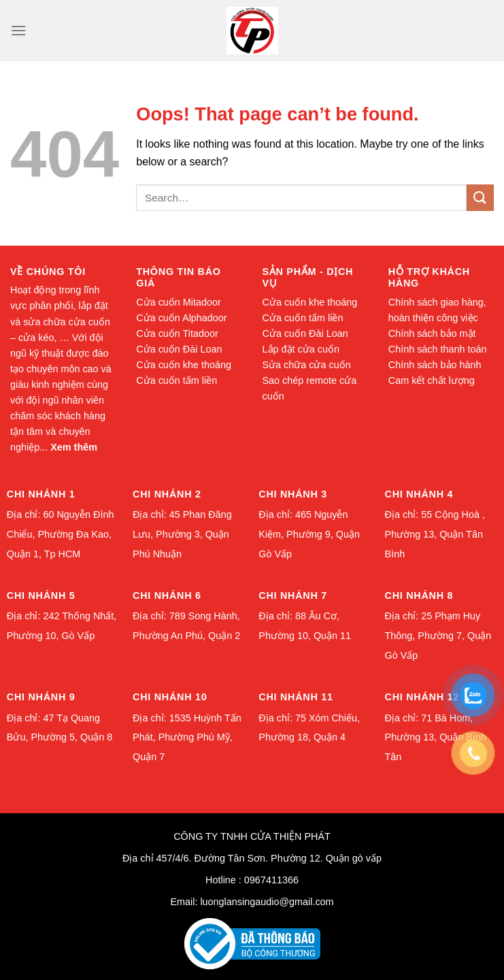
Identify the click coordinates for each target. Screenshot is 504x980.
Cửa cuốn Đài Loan (179, 349)
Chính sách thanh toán (438, 349)
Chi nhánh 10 (170, 697)
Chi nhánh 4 (419, 494)
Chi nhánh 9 (41, 697)
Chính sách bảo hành (435, 365)
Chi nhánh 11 (296, 697)
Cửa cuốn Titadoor (177, 333)
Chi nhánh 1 (41, 494)
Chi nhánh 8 (419, 595)
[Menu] (18, 30)
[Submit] (480, 198)
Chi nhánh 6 (167, 595)
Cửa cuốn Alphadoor (181, 318)
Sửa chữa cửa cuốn (307, 365)
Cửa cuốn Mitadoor (179, 302)
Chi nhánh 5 (41, 595)
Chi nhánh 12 (422, 697)
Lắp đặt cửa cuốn (301, 349)
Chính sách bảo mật (432, 333)
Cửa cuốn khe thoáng (184, 365)
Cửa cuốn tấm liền (177, 380)
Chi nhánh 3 (293, 494)
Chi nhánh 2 (167, 494)
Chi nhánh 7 (293, 595)
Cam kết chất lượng (432, 380)
